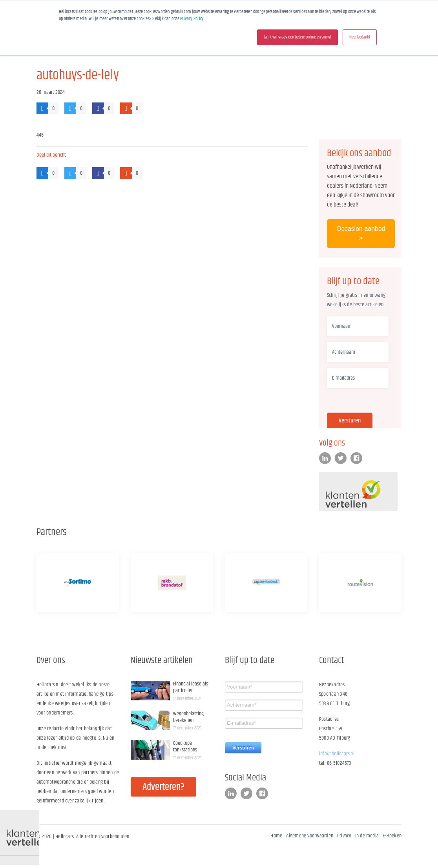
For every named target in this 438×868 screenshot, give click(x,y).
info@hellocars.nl (337, 754)
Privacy (344, 836)
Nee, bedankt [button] (360, 37)
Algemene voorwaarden (310, 836)
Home (276, 836)
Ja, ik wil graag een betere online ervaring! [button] (297, 37)
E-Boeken (392, 836)
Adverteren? (163, 787)
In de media (367, 836)
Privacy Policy (192, 19)
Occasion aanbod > (361, 233)
